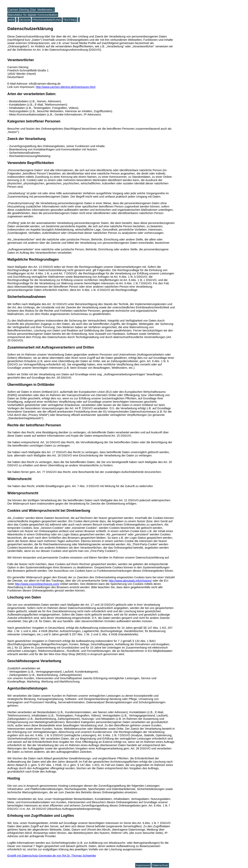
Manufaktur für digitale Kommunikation (33, 15)
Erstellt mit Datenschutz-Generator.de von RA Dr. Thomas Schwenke (52, 855)
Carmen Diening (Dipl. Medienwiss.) (31, 10)
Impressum (143, 865)
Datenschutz (160, 865)
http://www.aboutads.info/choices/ (130, 581)
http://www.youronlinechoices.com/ (37, 584)
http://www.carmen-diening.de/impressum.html (66, 87)
